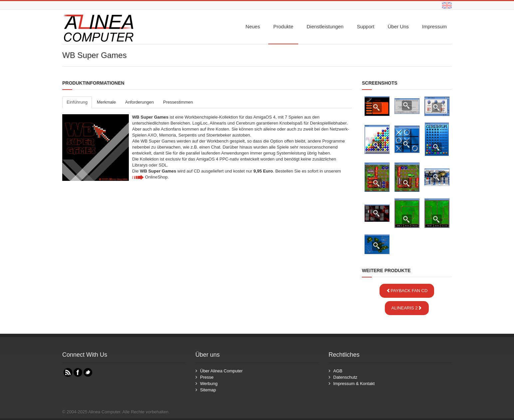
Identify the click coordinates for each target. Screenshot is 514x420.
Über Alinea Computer (221, 371)
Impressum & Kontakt (354, 384)
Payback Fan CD (407, 291)
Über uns (398, 26)
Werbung (209, 384)
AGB (338, 371)
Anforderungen (139, 102)
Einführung (77, 102)
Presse (207, 377)
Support (366, 26)
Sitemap (208, 390)
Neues (253, 26)
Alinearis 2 (407, 308)
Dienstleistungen (325, 26)
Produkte (283, 26)
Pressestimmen (178, 102)
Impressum (434, 26)
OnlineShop (150, 177)
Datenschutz (345, 377)
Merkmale (106, 102)
